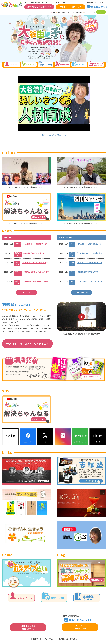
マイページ (101, 12)
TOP (54, 12)
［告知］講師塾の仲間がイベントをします (35, 281)
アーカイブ (71, 12)
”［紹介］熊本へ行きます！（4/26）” (35, 244)
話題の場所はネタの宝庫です (34, 253)
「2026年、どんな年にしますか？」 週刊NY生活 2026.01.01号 (90, 272)
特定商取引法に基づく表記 (67, 639)
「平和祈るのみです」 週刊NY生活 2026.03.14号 (90, 253)
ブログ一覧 (26, 292)
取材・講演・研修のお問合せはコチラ (28, 627)
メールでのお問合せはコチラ (80, 627)
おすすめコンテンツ (89, 12)
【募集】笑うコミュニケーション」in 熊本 (35, 263)
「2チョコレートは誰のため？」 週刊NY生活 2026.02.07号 (90, 244)
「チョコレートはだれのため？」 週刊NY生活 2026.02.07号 (90, 263)
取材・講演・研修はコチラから (39, 7)
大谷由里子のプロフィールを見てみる (27, 344)
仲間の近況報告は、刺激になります (36, 272)
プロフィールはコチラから (71, 7)
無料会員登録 (62, 12)
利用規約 (34, 639)
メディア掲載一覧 (81, 292)
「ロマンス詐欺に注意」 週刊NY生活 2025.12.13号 (90, 281)
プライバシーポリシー (48, 639)
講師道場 (79, 12)
